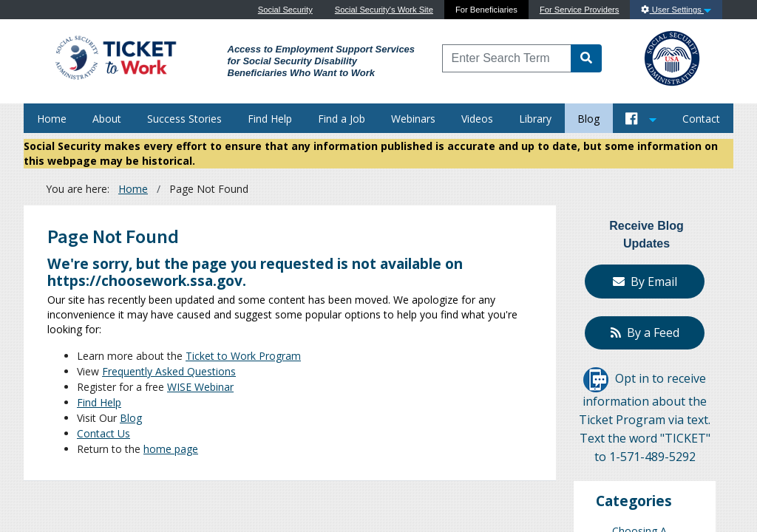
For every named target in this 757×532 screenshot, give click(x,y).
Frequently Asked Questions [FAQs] (169, 371)
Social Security (285, 10)
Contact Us (103, 433)
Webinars (413, 119)
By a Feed (645, 332)
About (107, 119)
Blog (588, 119)
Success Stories (184, 119)
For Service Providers (580, 10)
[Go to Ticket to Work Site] (115, 57)
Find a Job (342, 119)
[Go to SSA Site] (673, 57)
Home (52, 119)
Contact (701, 119)
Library (535, 119)
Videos (477, 119)
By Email (645, 282)
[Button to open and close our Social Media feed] (641, 118)
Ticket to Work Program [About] (243, 356)
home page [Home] (171, 449)
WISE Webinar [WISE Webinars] (200, 387)
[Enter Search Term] (507, 58)
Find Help (270, 119)
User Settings (676, 10)
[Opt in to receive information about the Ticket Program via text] (596, 378)
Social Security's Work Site (384, 10)
